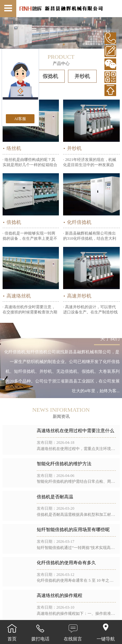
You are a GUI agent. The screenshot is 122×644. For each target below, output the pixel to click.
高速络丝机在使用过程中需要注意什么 (75, 431)
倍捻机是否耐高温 (55, 497)
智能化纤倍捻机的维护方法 (64, 464)
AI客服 (20, 119)
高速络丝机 (19, 296)
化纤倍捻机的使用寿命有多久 (66, 563)
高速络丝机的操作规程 (60, 595)
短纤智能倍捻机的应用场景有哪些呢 (73, 530)
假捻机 (50, 76)
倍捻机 (14, 222)
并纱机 (82, 76)
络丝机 (14, 148)
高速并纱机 (79, 296)
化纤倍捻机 (79, 222)
